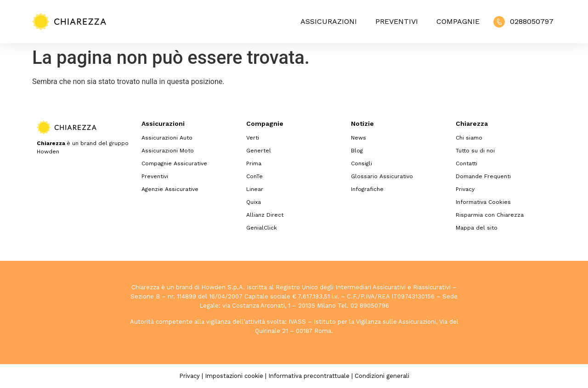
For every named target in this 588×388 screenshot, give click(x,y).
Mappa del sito (477, 228)
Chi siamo (469, 138)
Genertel (259, 151)
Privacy (465, 189)
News (359, 138)
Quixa (254, 202)
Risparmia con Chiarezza (490, 215)
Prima (254, 163)
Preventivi (397, 21)
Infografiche (367, 189)
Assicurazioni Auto (167, 138)
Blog (357, 151)
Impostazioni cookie (234, 376)
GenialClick (262, 228)
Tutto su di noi (475, 151)
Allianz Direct (265, 215)
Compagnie (458, 21)
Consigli (362, 163)
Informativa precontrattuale (309, 376)
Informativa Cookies (483, 202)
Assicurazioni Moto (168, 151)
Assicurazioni (329, 21)
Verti (253, 138)
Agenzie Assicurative (170, 189)
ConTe (254, 176)
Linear (255, 189)
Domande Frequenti (483, 176)
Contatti (466, 163)
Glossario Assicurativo (382, 176)
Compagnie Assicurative (174, 163)
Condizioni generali (382, 376)
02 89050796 (370, 306)
